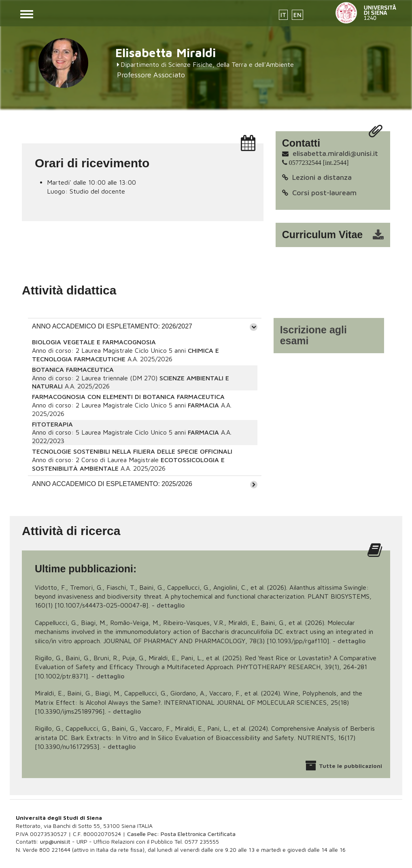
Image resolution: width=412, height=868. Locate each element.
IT (283, 15)
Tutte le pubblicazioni (350, 766)
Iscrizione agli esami (313, 335)
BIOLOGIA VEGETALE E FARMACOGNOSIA (94, 342)
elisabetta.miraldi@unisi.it (335, 153)
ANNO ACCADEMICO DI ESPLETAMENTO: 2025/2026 (112, 484)
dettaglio (171, 605)
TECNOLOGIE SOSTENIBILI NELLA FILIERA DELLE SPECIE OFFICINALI (132, 451)
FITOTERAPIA (52, 424)
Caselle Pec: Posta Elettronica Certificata (181, 834)
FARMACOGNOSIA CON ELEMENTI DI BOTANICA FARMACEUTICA (128, 397)
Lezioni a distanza (322, 177)
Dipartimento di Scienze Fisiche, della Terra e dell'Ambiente (207, 64)
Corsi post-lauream (324, 193)
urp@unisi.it (55, 841)
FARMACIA (203, 405)
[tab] (145, 326)
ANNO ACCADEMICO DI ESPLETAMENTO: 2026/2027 (112, 326)
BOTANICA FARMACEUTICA (73, 369)
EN (297, 15)
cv (338, 235)
